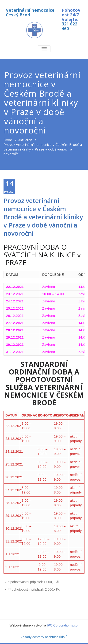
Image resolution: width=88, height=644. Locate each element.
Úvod (8, 140)
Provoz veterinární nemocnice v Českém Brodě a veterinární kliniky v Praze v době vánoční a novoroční (43, 217)
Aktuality (25, 140)
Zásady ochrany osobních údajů (44, 637)
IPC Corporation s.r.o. (63, 625)
